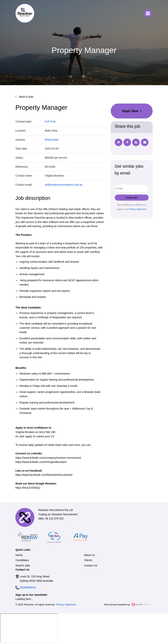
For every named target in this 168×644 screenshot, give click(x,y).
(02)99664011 (28, 587)
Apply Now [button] (130, 111)
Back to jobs (26, 97)
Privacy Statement (137, 209)
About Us (89, 555)
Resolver (25, 13)
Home (19, 555)
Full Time (50, 121)
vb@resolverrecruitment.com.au (64, 185)
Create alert (132, 198)
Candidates (22, 560)
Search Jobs (23, 565)
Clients (88, 560)
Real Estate (52, 140)
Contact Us (91, 565)
